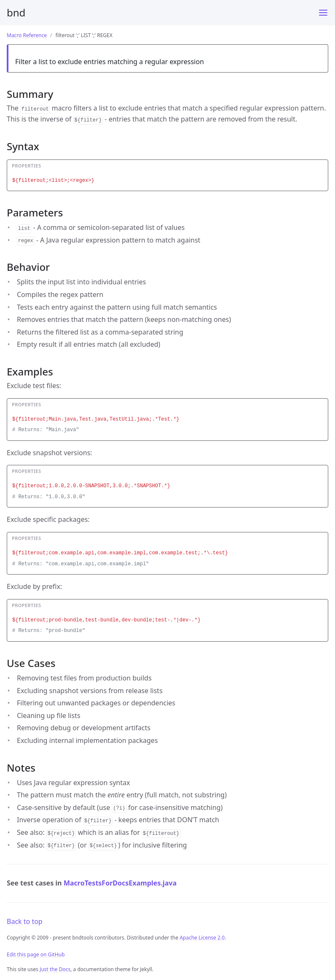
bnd (16, 12)
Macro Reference (27, 35)
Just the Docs (55, 969)
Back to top (25, 921)
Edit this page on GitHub (36, 954)
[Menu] (323, 13)
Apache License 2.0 (202, 938)
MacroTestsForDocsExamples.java (120, 883)
